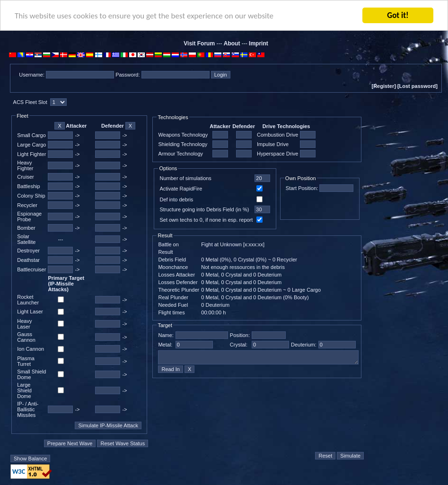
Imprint (259, 43)
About (232, 43)
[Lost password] (417, 86)
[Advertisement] (404, 280)
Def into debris (176, 199)
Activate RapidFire (181, 189)
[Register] (383, 86)
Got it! (398, 15)
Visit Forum (199, 43)
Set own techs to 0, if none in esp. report (206, 220)
